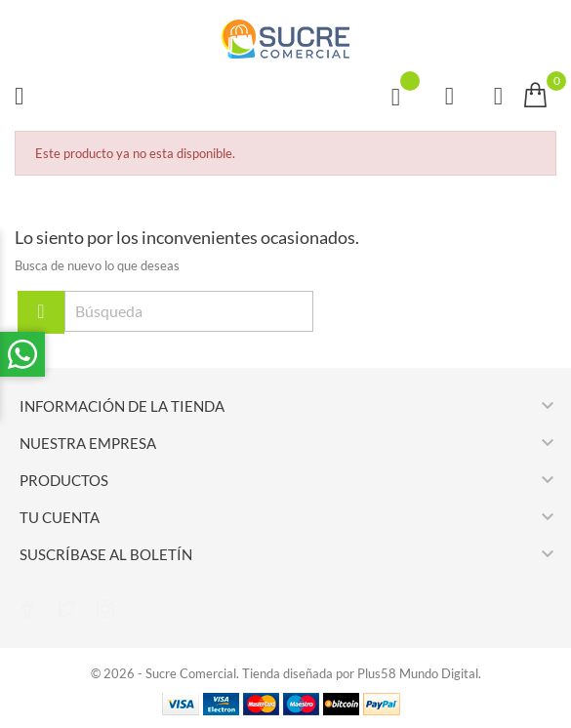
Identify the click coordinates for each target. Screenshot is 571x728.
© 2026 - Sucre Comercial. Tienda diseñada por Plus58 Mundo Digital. (286, 673)
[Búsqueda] (189, 311)
